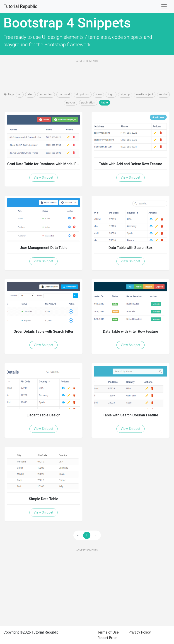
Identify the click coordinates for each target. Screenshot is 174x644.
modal (163, 94)
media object (145, 94)
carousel (64, 94)
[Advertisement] (87, 74)
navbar (71, 102)
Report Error (107, 638)
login (111, 94)
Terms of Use (108, 632)
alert (30, 94)
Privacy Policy (140, 632)
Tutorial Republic (21, 6)
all (20, 94)
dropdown (83, 94)
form (99, 94)
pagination (88, 102)
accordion (46, 94)
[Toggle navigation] (164, 6)
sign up (125, 94)
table (105, 102)
